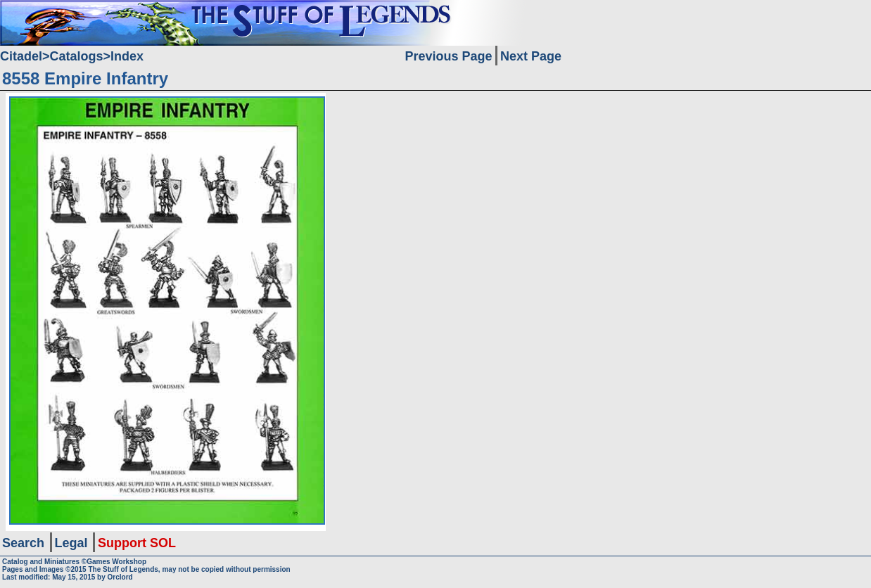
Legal (71, 543)
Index (127, 56)
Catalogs (77, 56)
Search (23, 543)
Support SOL (137, 543)
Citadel (21, 56)
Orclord (120, 577)
